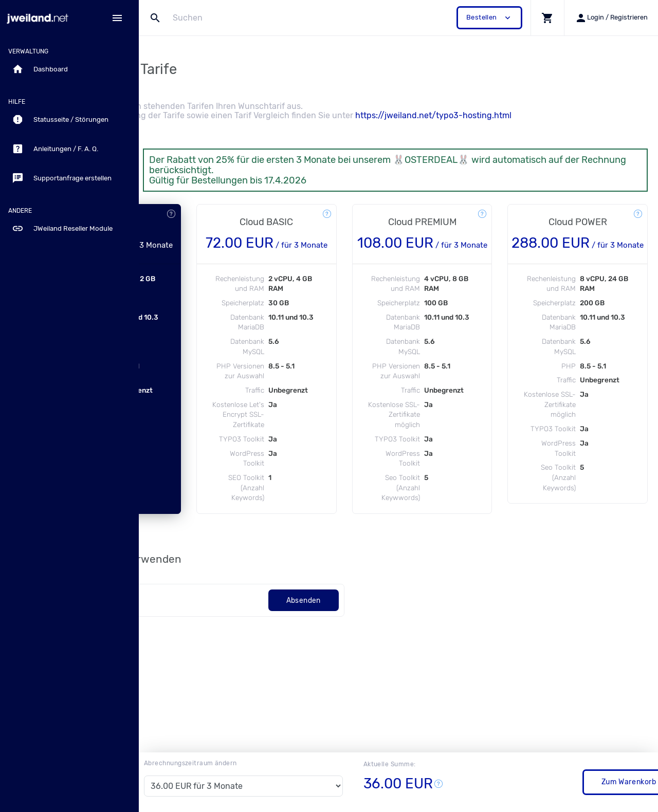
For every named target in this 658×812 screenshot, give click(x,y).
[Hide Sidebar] (117, 18)
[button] (547, 18)
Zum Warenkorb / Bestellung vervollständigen (554, 782)
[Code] (239, 653)
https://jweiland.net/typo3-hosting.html (541, 115)
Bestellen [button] (489, 18)
